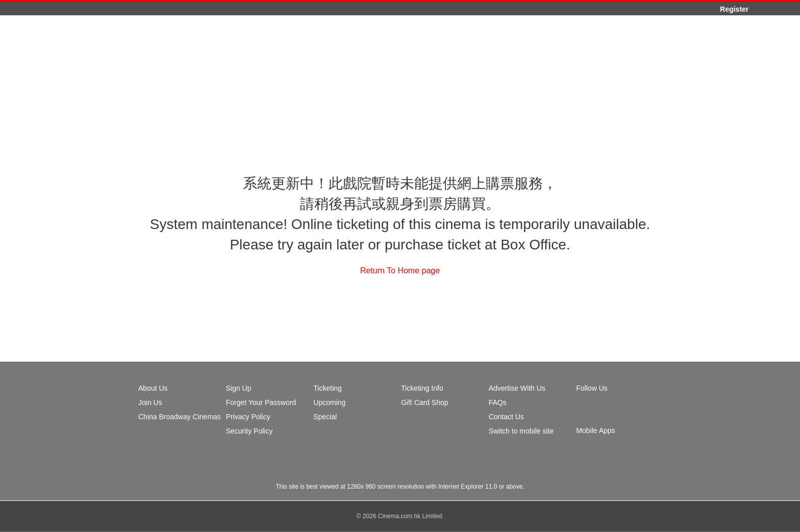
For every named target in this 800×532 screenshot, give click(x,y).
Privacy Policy (248, 417)
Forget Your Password (261, 402)
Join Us (150, 402)
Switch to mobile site (521, 431)
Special (325, 417)
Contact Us (506, 417)
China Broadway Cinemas (180, 417)
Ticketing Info (422, 388)
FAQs (498, 402)
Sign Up (239, 388)
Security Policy (249, 431)
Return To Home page (400, 271)
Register (734, 9)
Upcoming (329, 402)
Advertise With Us (517, 388)
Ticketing (328, 388)
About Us (153, 388)
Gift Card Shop (425, 402)
